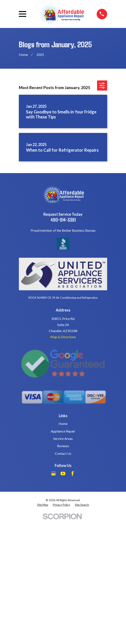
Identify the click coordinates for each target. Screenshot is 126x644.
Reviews (63, 446)
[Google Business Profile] (53, 473)
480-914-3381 (63, 220)
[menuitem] (43, 505)
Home (63, 424)
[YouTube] (63, 473)
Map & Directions (63, 337)
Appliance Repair (63, 431)
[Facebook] (73, 473)
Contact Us (63, 453)
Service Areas (63, 438)
